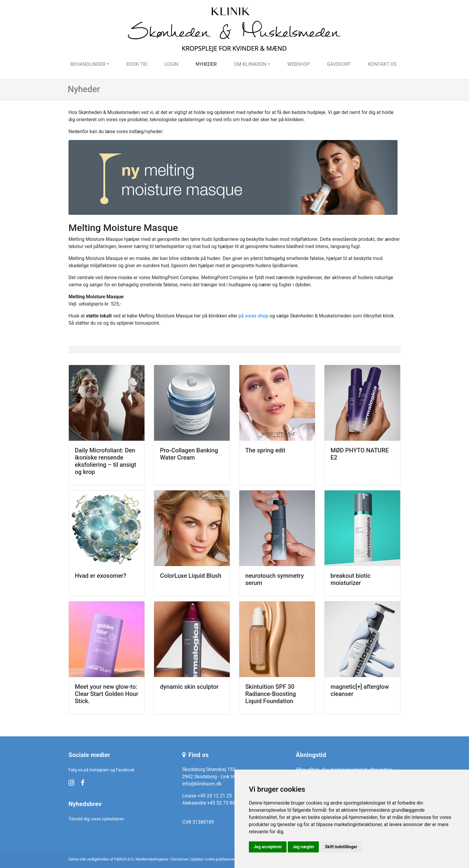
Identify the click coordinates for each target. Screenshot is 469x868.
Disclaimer (180, 859)
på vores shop (253, 316)
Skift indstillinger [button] (341, 847)
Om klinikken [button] (250, 64)
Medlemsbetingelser (152, 859)
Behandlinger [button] (88, 64)
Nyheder (206, 64)
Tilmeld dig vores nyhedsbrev (96, 819)
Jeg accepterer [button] (268, 847)
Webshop (298, 64)
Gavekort (339, 64)
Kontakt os (382, 64)
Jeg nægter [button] (303, 847)
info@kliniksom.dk (202, 784)
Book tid (137, 64)
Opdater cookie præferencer (213, 859)
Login (171, 64)
